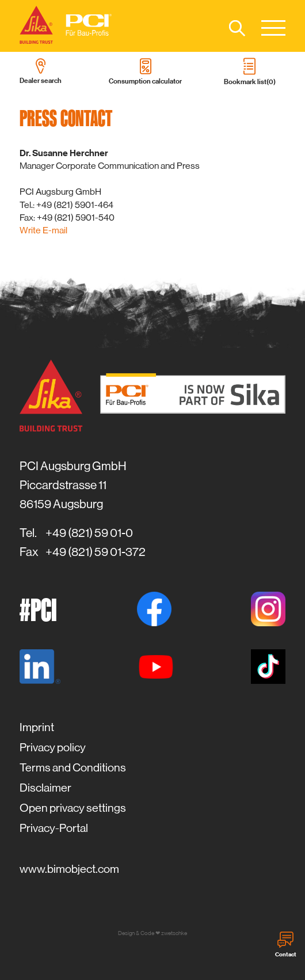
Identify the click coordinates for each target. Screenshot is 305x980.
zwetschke (174, 933)
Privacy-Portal (54, 828)
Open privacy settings (73, 808)
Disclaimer (45, 788)
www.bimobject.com (69, 869)
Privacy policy (53, 748)
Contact (286, 945)
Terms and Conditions (73, 768)
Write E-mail (43, 230)
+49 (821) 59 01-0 (89, 533)
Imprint (37, 727)
